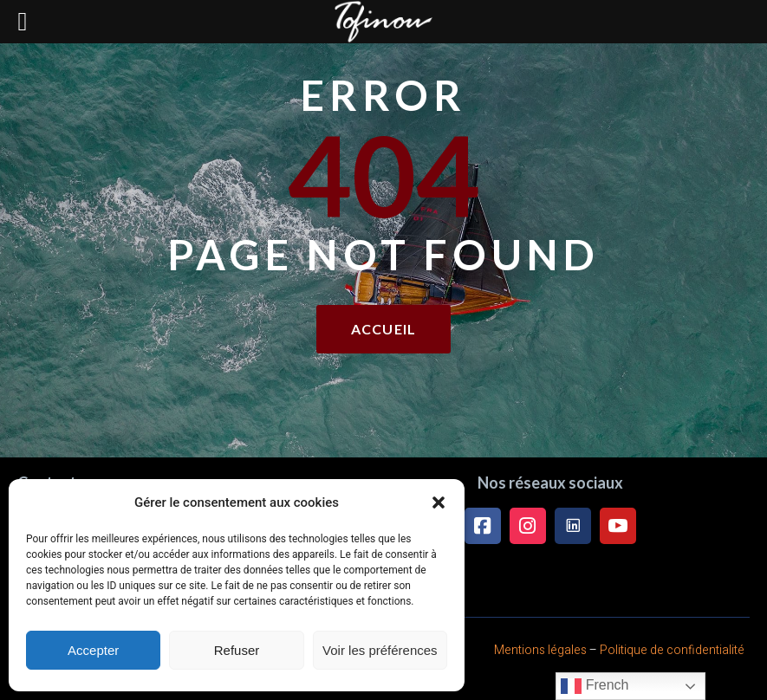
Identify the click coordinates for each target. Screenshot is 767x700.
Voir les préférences (380, 650)
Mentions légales (540, 650)
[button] (439, 502)
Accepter (93, 650)
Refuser (237, 650)
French (595, 686)
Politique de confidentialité (672, 650)
